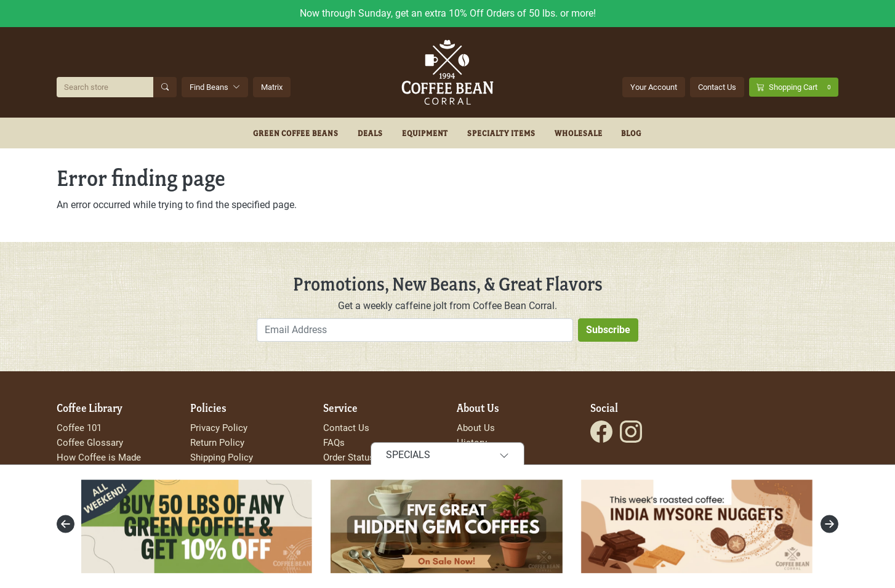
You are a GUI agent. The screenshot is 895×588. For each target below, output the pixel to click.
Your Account (654, 87)
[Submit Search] (165, 87)
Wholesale (579, 133)
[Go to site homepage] (448, 72)
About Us (476, 428)
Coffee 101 (79, 428)
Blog (631, 133)
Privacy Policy (219, 428)
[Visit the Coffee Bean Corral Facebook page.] (601, 432)
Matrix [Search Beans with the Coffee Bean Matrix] (272, 87)
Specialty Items (501, 133)
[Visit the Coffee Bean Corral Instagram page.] (631, 432)
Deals (370, 133)
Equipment (425, 133)
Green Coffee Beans (296, 133)
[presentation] (66, 524)
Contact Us (717, 87)
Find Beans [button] (215, 87)
